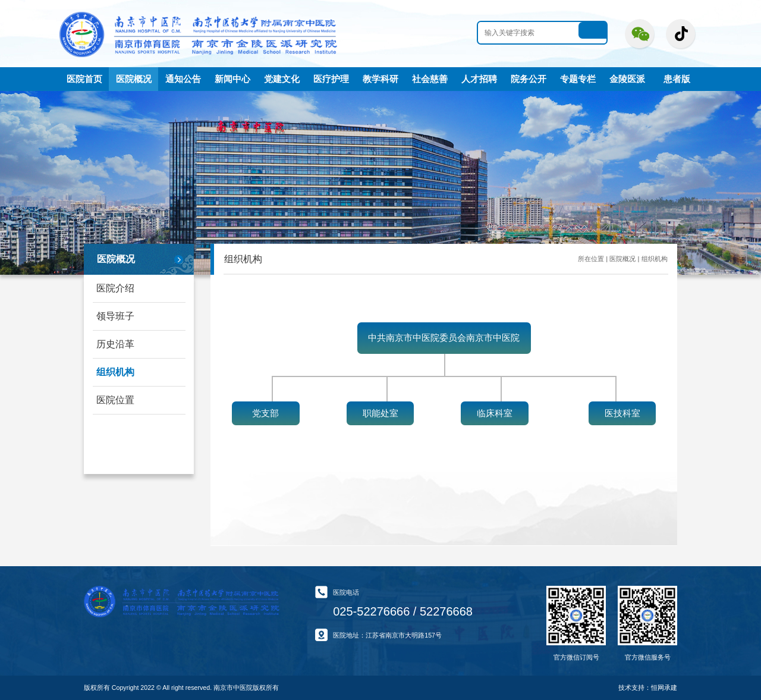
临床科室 (495, 413)
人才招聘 (479, 79)
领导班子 (115, 316)
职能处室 (380, 413)
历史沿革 (115, 344)
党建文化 (282, 79)
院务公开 (529, 79)
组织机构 (115, 372)
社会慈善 (430, 79)
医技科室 (622, 413)
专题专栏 (578, 79)
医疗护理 (331, 79)
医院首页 (84, 79)
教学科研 (380, 79)
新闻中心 (232, 79)
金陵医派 (627, 79)
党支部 (265, 413)
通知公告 (183, 79)
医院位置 (115, 400)
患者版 (677, 79)
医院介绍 (115, 288)
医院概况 (134, 79)
